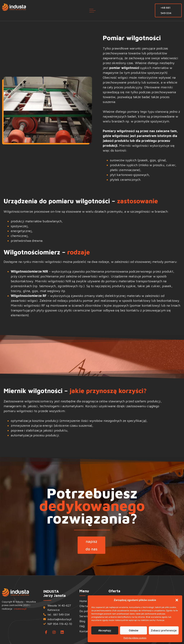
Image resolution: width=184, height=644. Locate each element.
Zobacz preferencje (164, 630)
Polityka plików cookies (135, 638)
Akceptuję (105, 630)
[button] (177, 600)
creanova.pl (20, 609)
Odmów (134, 630)
